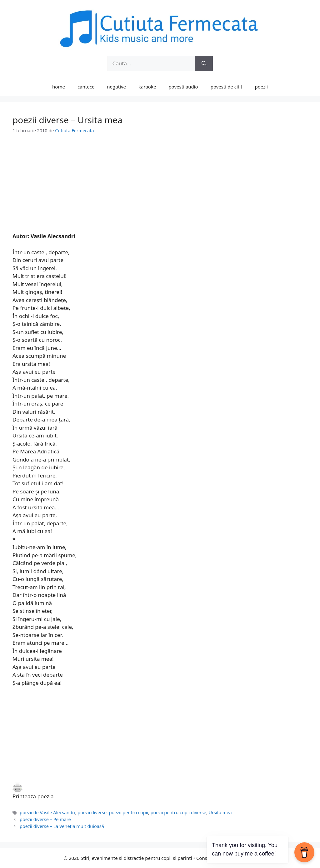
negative (116, 87)
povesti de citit (227, 87)
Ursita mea (220, 812)
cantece (86, 87)
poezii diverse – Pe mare (45, 819)
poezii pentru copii (129, 812)
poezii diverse (92, 812)
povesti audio (183, 87)
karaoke (147, 87)
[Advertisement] (160, 189)
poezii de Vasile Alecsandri (47, 812)
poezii (261, 87)
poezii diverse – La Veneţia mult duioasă (62, 826)
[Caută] (204, 63)
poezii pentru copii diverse (178, 812)
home (59, 87)
